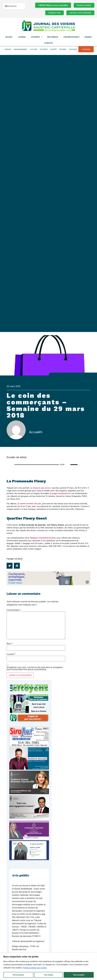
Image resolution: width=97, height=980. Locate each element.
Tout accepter (79, 975)
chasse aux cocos (42, 488)
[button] (10, 566)
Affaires (63, 49)
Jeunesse (86, 49)
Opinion (8, 49)
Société (53, 49)
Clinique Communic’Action (43, 538)
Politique (73, 49)
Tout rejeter (49, 975)
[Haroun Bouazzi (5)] (29, 769)
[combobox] (14, 6)
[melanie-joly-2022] (29, 793)
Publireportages (71, 37)
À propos (49, 43)
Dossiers (37, 37)
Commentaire (14, 610)
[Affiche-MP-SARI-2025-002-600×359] (29, 818)
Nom (10, 644)
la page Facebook (59, 493)
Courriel (11, 654)
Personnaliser (18, 975)
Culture (33, 49)
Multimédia (53, 37)
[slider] (36, 465)
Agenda (88, 37)
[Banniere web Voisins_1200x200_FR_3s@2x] (48, 584)
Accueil (9, 37)
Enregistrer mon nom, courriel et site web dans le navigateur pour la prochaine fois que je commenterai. (35, 668)
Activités (44, 49)
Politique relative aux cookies (35, 968)
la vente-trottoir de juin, (30, 504)
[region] (48, 966)
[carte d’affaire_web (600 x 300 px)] (29, 859)
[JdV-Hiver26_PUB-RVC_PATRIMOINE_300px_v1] (29, 721)
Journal (22, 37)
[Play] (10, 465)
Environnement (21, 49)
